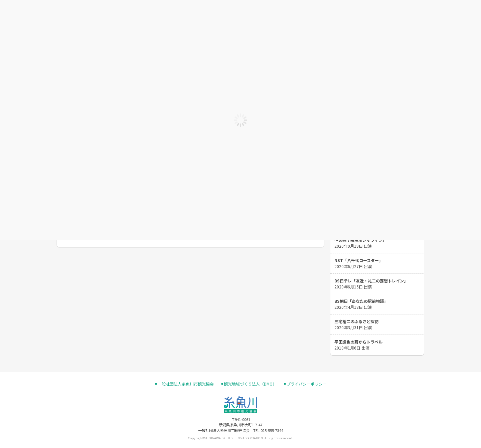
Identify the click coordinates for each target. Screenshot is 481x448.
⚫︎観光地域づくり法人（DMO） (249, 384)
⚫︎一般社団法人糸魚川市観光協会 (184, 384)
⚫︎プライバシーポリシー (305, 384)
